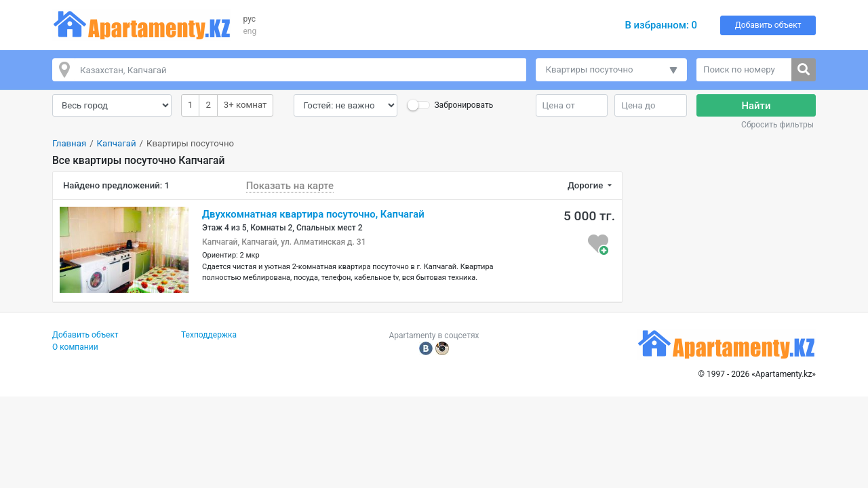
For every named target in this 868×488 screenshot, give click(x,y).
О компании (75, 347)
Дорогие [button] (587, 185)
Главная (69, 143)
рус (250, 19)
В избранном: (661, 25)
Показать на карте (290, 186)
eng (250, 31)
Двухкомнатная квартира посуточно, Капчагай (313, 214)
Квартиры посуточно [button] (590, 69)
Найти (756, 106)
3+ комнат (245, 104)
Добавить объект (768, 25)
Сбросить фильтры (777, 125)
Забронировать (463, 105)
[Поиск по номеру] (744, 70)
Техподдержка (209, 335)
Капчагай (117, 143)
